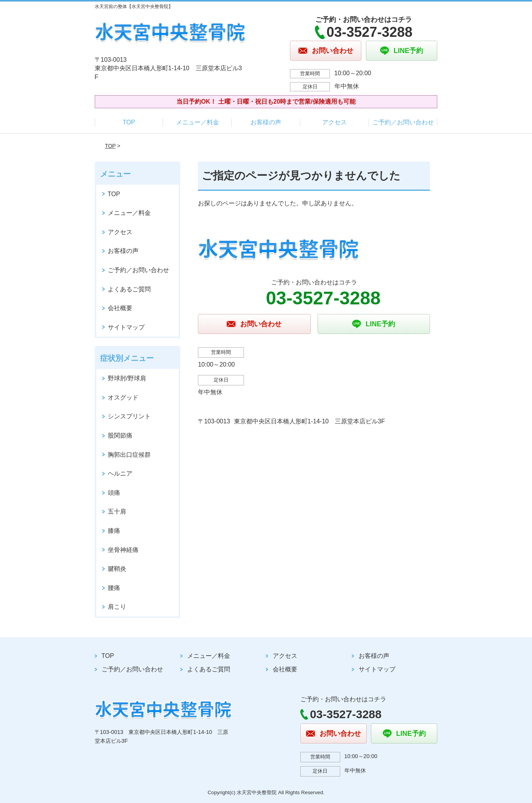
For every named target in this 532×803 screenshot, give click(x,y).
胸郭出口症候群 (129, 455)
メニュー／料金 (198, 122)
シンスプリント (129, 416)
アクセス (334, 122)
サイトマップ (126, 327)
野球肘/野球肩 (127, 378)
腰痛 (114, 588)
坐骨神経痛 (123, 550)
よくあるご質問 (129, 289)
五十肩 (117, 511)
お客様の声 (266, 122)
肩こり (117, 607)
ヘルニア (120, 473)
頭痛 (114, 493)
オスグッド (123, 397)
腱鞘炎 (117, 569)
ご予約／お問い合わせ (403, 122)
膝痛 (114, 531)
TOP (129, 122)
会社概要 (120, 308)
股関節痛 (120, 435)
